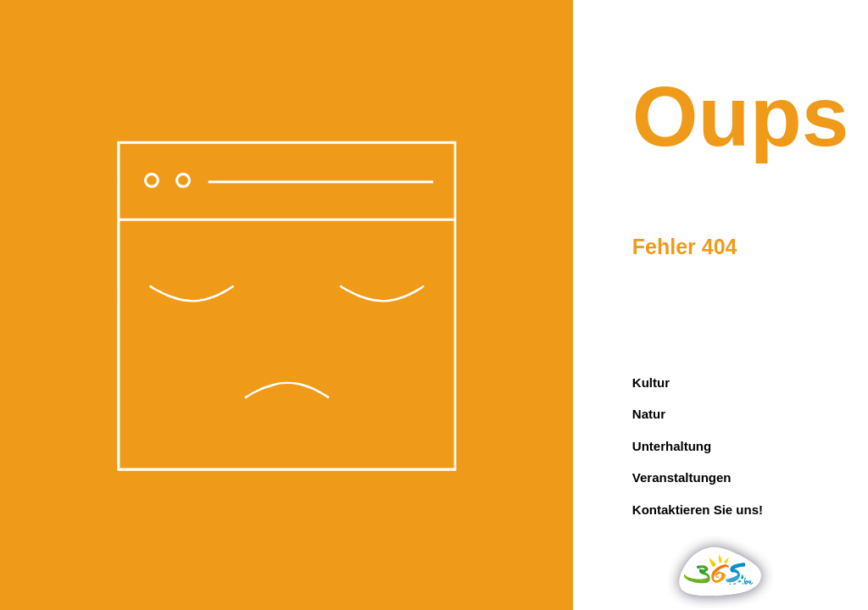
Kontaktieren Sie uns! (698, 510)
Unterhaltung (672, 446)
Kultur (651, 383)
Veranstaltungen (682, 477)
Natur (649, 414)
